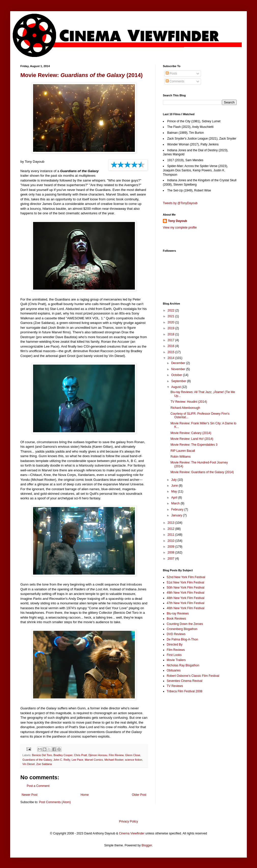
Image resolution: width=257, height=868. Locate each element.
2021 (172, 316)
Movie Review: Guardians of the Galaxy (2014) (202, 472)
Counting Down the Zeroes (185, 624)
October (177, 375)
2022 (172, 310)
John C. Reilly (62, 760)
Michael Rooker (114, 760)
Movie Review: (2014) (82, 75)
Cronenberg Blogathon (182, 629)
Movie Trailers (176, 660)
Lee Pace (77, 760)
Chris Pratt (81, 755)
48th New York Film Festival (185, 598)
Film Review (116, 755)
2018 (172, 334)
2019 (172, 328)
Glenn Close (133, 755)
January (177, 515)
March (176, 503)
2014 (172, 358)
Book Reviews (176, 619)
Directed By (175, 645)
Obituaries (174, 670)
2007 (172, 559)
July (174, 480)
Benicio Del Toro (42, 755)
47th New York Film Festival (185, 603)
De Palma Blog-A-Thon (182, 639)
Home (85, 795)
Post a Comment (38, 786)
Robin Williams (181, 457)
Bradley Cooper (63, 755)
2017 (172, 340)
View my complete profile (180, 228)
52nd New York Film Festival (186, 577)
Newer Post (30, 795)
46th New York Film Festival (185, 608)
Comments (175, 81)
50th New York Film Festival (185, 588)
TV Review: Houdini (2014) (189, 402)
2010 (172, 541)
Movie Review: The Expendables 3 (194, 445)
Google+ (16, 2)
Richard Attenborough (185, 408)
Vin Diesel (28, 764)
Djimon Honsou (98, 755)
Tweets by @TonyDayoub (180, 203)
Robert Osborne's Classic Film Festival (193, 676)
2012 (172, 529)
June (175, 486)
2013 (172, 523)
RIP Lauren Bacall (183, 451)
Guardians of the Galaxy (37, 760)
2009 (172, 547)
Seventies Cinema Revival (184, 681)
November (179, 369)
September (179, 381)
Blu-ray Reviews (178, 613)
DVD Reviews (176, 634)
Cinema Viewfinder (132, 833)
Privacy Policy (129, 821)
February (178, 510)
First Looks (174, 655)
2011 (172, 535)
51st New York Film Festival (185, 582)
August (176, 387)
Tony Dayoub (177, 221)
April (175, 498)
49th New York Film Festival (185, 593)
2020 (172, 322)
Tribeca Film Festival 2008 (184, 691)
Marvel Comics (94, 760)
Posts (171, 73)
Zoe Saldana (44, 764)
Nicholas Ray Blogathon (183, 665)
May (175, 491)
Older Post (139, 795)
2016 (172, 346)
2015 (172, 352)
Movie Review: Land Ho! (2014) (192, 439)
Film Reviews (176, 650)
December (179, 363)
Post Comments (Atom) (55, 802)
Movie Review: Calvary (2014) (191, 433)
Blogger (147, 845)
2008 (172, 552)
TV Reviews (175, 686)
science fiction (134, 760)
